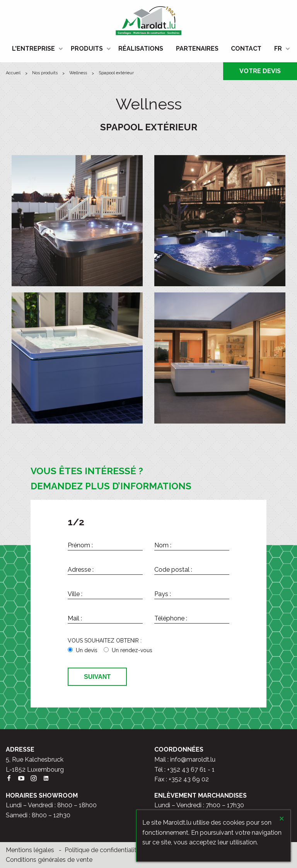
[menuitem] (35, 49)
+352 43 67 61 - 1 (191, 770)
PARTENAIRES (197, 49)
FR (278, 49)
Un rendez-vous (132, 650)
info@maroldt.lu (193, 759)
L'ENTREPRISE (33, 49)
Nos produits (45, 73)
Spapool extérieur (116, 73)
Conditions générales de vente (49, 860)
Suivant (97, 677)
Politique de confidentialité (102, 850)
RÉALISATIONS (141, 49)
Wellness (78, 73)
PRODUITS (87, 49)
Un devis (87, 650)
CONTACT (246, 49)
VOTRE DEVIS (260, 71)
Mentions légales (30, 850)
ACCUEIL (13, 73)
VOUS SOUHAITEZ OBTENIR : (105, 641)
